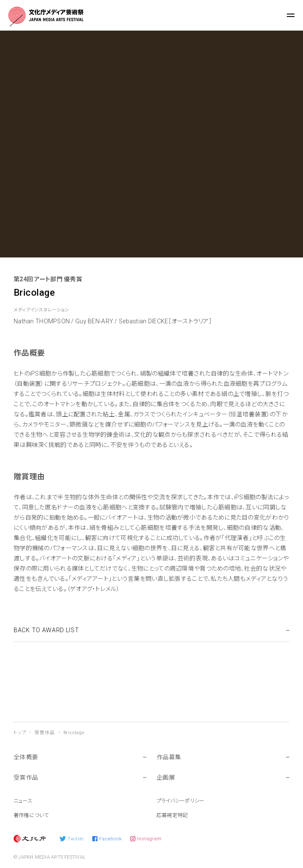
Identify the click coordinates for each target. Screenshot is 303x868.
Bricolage (74, 733)
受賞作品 (44, 733)
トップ (20, 733)
